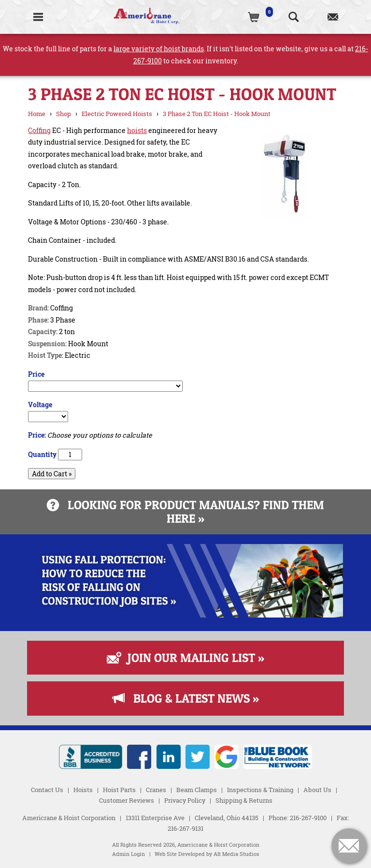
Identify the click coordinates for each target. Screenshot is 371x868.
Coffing (39, 130)
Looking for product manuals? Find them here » (185, 511)
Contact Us (47, 790)
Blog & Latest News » (186, 698)
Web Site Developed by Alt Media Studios (207, 854)
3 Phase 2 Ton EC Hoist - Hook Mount (217, 114)
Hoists (83, 790)
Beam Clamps (197, 790)
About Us (317, 790)
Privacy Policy (185, 800)
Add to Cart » (52, 474)
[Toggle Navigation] (38, 17)
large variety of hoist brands (159, 49)
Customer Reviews (127, 800)
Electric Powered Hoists (117, 114)
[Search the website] (293, 17)
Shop (64, 114)
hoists (137, 130)
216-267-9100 (308, 818)
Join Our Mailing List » (185, 658)
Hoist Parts (119, 790)
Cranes (156, 790)
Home (37, 114)
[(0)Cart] (254, 17)
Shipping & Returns (244, 800)
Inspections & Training (260, 790)
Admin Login (128, 854)
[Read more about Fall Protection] (185, 615)
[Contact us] (333, 17)
